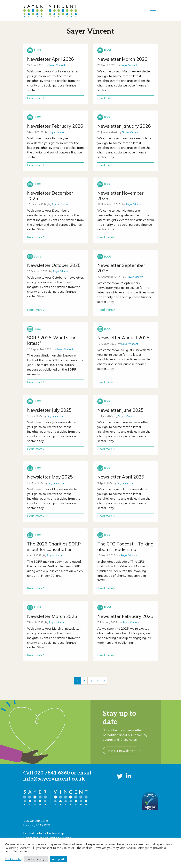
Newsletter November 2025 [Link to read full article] (120, 196)
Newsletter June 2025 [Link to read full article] (120, 410)
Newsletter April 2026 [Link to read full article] (51, 59)
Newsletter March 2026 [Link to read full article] (122, 59)
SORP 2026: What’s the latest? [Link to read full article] (52, 340)
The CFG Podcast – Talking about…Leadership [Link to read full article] (125, 547)
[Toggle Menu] (153, 10)
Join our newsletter (121, 751)
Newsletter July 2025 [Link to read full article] (49, 410)
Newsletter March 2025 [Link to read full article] (52, 616)
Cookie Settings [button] (36, 859)
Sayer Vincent (57, 65)
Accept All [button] (58, 859)
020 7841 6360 (52, 773)
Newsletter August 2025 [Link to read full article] (123, 338)
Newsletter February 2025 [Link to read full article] (125, 616)
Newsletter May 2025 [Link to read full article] (50, 477)
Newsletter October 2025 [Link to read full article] (54, 265)
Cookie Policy (14, 859)
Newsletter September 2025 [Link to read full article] (121, 268)
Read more (36, 98)
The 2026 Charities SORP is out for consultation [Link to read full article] (54, 547)
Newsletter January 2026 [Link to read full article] (124, 126)
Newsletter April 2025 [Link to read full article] (121, 477)
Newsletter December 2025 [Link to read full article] (50, 196)
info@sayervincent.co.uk (54, 779)
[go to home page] (50, 11)
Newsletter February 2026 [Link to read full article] (55, 126)
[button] (120, 776)
